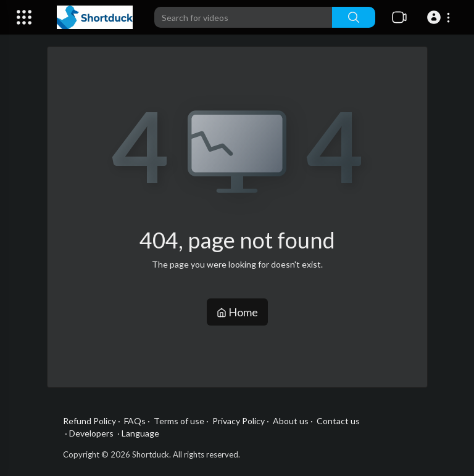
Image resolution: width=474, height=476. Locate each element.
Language (140, 433)
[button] (440, 17)
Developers (91, 433)
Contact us (338, 421)
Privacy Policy (239, 421)
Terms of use (179, 421)
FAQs (135, 421)
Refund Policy (89, 421)
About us (291, 421)
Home (237, 312)
